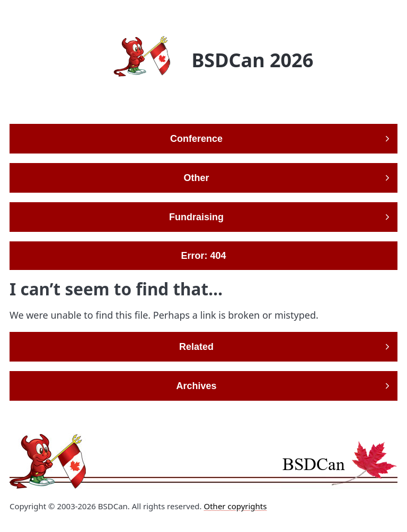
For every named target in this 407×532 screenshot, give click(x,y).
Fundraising (196, 217)
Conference (196, 139)
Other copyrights (235, 506)
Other (196, 178)
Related (196, 347)
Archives (196, 386)
